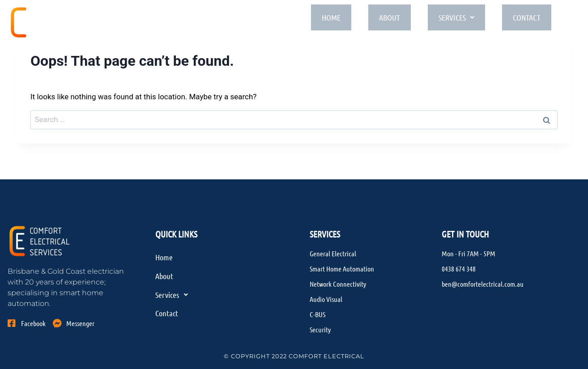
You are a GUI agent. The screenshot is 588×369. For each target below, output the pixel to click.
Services (461, 19)
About (392, 19)
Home (332, 19)
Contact (534, 19)
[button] (461, 19)
